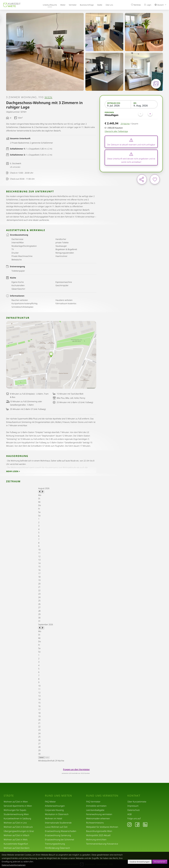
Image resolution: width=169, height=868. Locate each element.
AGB (129, 814)
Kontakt (134, 796)
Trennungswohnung (55, 844)
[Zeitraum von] (118, 105)
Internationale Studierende (58, 823)
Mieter (63, 5)
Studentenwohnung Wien (16, 814)
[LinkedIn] (145, 824)
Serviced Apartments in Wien (18, 806)
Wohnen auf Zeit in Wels (16, 840)
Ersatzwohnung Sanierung (58, 835)
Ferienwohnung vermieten (99, 814)
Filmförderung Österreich (57, 848)
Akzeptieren (160, 862)
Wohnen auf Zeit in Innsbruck (18, 827)
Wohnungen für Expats (15, 810)
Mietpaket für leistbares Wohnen (102, 827)
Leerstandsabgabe (95, 810)
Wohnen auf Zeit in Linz (15, 823)
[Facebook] (137, 824)
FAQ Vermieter (93, 802)
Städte (100, 5)
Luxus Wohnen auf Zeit (56, 827)
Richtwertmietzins (95, 823)
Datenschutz (134, 810)
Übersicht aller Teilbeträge (116, 131)
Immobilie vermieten (96, 806)
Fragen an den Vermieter (76, 769)
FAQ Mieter (50, 802)
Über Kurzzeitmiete (137, 802)
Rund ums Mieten (58, 796)
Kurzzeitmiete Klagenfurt (16, 844)
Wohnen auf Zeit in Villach (16, 835)
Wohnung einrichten (96, 840)
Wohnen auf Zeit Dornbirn (17, 848)
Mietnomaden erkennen (98, 818)
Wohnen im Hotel (54, 818)
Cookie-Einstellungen (140, 862)
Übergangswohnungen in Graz (19, 831)
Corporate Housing (54, 810)
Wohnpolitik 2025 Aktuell (98, 835)
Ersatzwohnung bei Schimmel (59, 840)
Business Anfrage (87, 5)
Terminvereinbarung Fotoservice (102, 844)
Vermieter (73, 5)
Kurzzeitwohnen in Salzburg (17, 818)
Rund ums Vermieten (102, 796)
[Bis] (144, 105)
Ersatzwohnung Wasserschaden (61, 831)
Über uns (109, 5)
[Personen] (145, 114)
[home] (12, 5)
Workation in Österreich (57, 814)
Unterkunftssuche (50, 5)
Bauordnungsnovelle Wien (99, 831)
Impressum (133, 806)
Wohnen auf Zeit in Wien (16, 802)
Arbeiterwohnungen (55, 806)
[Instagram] (129, 824)
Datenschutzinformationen (14, 865)
